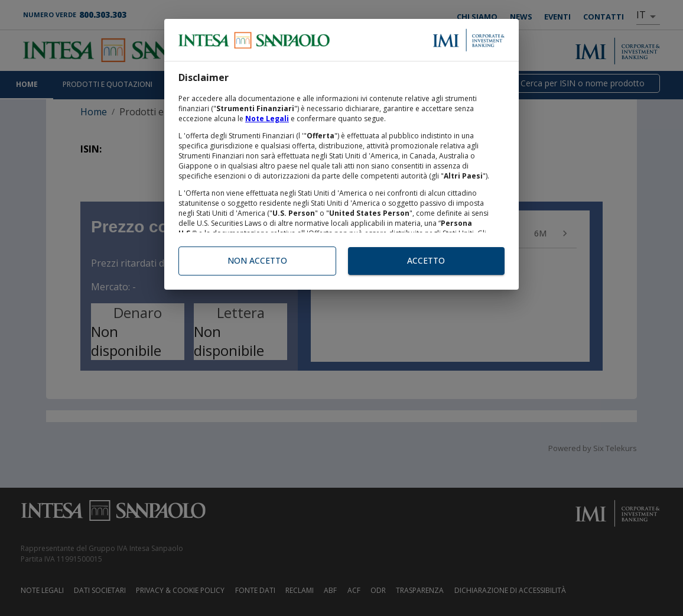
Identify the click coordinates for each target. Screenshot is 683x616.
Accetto (426, 261)
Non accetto (257, 261)
